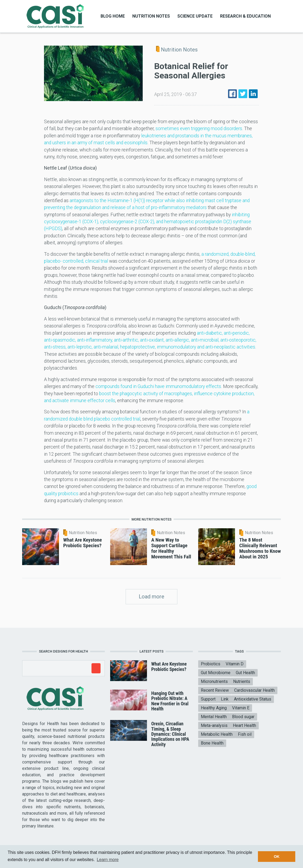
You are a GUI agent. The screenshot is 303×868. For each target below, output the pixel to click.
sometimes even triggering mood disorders (199, 129)
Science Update (195, 16)
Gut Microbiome (216, 673)
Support (208, 699)
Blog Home (113, 16)
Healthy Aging (214, 708)
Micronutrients (214, 681)
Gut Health (245, 673)
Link (225, 699)
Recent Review (215, 690)
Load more (151, 597)
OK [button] (277, 857)
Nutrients (242, 681)
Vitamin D (235, 664)
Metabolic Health (217, 734)
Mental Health (214, 717)
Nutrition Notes (151, 16)
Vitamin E (241, 708)
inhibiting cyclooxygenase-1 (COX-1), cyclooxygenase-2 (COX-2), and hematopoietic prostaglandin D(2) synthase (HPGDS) (148, 222)
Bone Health (212, 743)
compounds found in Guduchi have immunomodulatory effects (158, 386)
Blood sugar (243, 717)
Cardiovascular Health (254, 690)
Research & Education (245, 16)
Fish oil (245, 734)
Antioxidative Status (253, 699)
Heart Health (244, 725)
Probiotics (211, 664)
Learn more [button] (108, 860)
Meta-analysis (214, 725)
